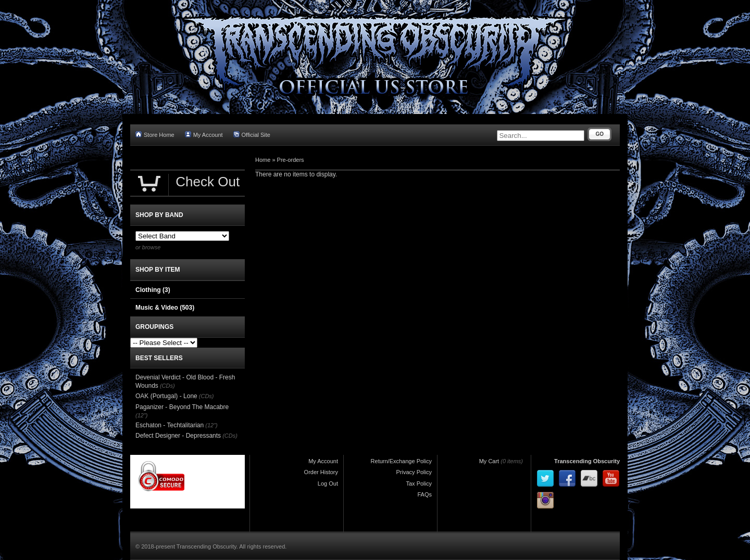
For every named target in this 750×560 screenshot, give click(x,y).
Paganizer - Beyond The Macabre (182, 407)
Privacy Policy (414, 472)
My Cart (489, 461)
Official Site (252, 135)
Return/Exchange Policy (401, 461)
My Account (204, 135)
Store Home (155, 135)
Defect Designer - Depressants (178, 436)
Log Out (328, 483)
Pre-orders (291, 160)
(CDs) (167, 386)
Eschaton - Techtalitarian (170, 425)
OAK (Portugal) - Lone (166, 396)
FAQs (424, 494)
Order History (321, 472)
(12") (141, 415)
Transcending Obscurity (587, 461)
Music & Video (165, 308)
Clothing (153, 290)
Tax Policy (419, 483)
